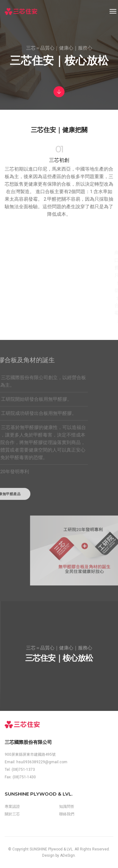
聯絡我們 (67, 814)
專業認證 (12, 807)
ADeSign (67, 855)
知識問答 (67, 807)
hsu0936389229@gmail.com (42, 762)
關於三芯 (12, 814)
